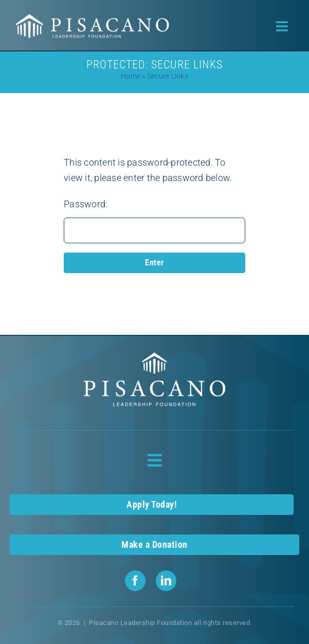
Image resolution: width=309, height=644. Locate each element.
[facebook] (135, 581)
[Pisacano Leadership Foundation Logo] (93, 18)
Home (131, 76)
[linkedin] (166, 581)
